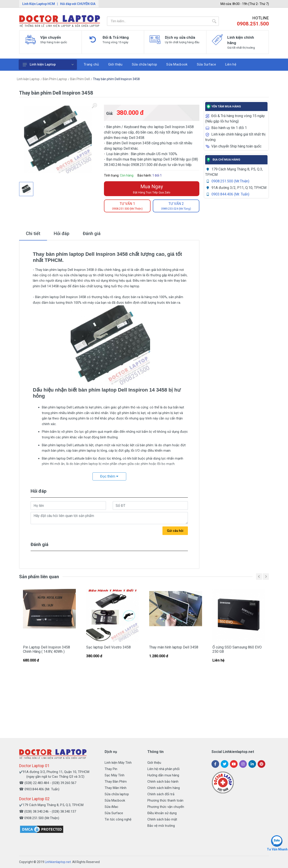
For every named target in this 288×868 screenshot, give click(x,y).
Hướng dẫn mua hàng (163, 775)
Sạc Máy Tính (115, 775)
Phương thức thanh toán (165, 800)
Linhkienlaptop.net (58, 862)
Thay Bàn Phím (116, 782)
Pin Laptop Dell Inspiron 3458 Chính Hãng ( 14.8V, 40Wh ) (46, 649)
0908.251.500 (253, 24)
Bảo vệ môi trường (161, 826)
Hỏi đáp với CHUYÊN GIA (78, 4)
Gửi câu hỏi (175, 531)
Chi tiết (33, 233)
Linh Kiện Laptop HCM (39, 4)
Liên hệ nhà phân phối (163, 769)
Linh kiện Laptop (48, 64)
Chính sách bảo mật (162, 819)
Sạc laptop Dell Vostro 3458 (108, 647)
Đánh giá (92, 233)
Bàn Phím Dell (80, 79)
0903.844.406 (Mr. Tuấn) (230, 194)
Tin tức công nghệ (118, 819)
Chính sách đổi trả (161, 794)
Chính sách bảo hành (163, 782)
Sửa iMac (111, 807)
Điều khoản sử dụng (162, 813)
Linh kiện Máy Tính (118, 763)
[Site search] (158, 21)
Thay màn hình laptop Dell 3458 (174, 647)
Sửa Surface (114, 813)
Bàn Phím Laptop (55, 79)
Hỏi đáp (62, 233)
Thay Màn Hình (116, 788)
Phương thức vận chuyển (166, 807)
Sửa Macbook (115, 800)
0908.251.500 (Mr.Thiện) (230, 181)
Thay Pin (111, 769)
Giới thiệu (154, 763)
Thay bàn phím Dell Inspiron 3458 (116, 79)
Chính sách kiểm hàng (164, 788)
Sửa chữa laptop (117, 794)
